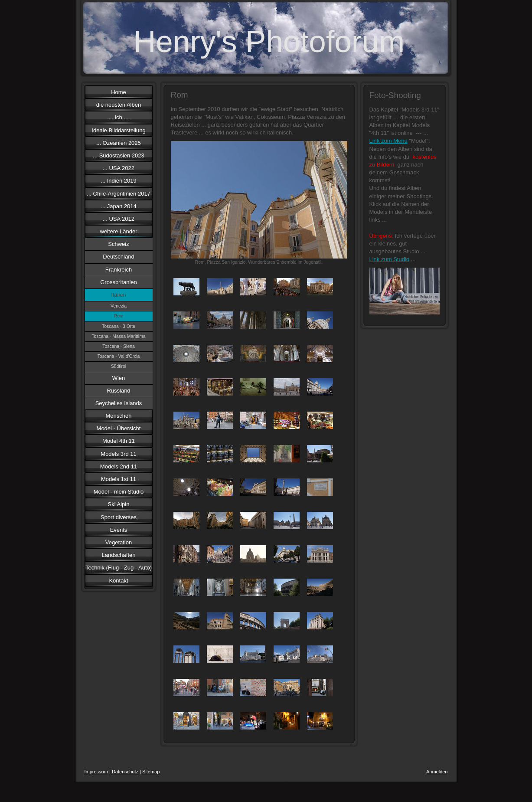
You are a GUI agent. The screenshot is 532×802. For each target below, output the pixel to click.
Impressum (96, 772)
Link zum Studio (390, 259)
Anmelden (437, 772)
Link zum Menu (388, 141)
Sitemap (151, 772)
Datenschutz (125, 772)
